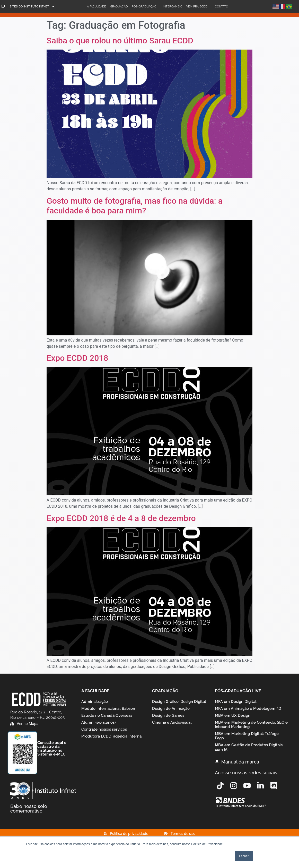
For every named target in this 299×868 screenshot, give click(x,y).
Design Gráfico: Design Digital (179, 702)
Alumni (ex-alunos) (98, 726)
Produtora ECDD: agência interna (111, 742)
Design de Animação (171, 710)
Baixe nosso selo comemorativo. (29, 809)
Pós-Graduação (145, 7)
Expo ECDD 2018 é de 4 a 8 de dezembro (121, 518)
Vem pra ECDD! (199, 7)
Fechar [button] (244, 856)
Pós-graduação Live (238, 691)
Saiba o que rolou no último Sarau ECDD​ (120, 41)
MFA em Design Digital (236, 702)
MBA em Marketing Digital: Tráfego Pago (247, 742)
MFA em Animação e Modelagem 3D (248, 710)
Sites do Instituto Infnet (32, 7)
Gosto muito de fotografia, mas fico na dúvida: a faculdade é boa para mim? (135, 206)
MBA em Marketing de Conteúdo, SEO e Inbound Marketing (251, 729)
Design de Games (168, 718)
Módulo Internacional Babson (108, 710)
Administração (95, 702)
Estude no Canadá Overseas (107, 718)
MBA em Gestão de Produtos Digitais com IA (249, 755)
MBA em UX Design (233, 718)
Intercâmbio (173, 7)
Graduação (119, 7)
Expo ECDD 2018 (77, 358)
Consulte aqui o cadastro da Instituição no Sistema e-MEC (52, 748)
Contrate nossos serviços (104, 734)
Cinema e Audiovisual (172, 726)
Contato (221, 7)
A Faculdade (96, 7)
